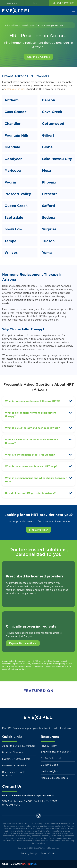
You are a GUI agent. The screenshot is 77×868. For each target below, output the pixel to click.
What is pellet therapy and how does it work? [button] (32, 428)
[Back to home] (17, 11)
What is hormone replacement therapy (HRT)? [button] (33, 401)
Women (12, 3)
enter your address (16, 89)
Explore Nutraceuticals (23, 643)
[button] (73, 11)
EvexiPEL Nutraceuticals (16, 759)
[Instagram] (38, 815)
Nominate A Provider (14, 765)
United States (28, 25)
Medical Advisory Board (54, 778)
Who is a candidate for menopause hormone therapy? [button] (32, 441)
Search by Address (38, 57)
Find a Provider (38, 530)
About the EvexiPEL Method (18, 746)
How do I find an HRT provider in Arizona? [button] (30, 493)
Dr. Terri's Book (49, 765)
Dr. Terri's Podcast (51, 758)
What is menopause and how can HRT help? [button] (31, 466)
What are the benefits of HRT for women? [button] (30, 455)
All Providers (12, 25)
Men (37, 3)
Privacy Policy (49, 746)
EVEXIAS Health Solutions (56, 752)
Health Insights (49, 771)
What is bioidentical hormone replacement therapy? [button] (31, 414)
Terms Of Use (49, 853)
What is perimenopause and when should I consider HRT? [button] (36, 480)
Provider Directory (13, 752)
